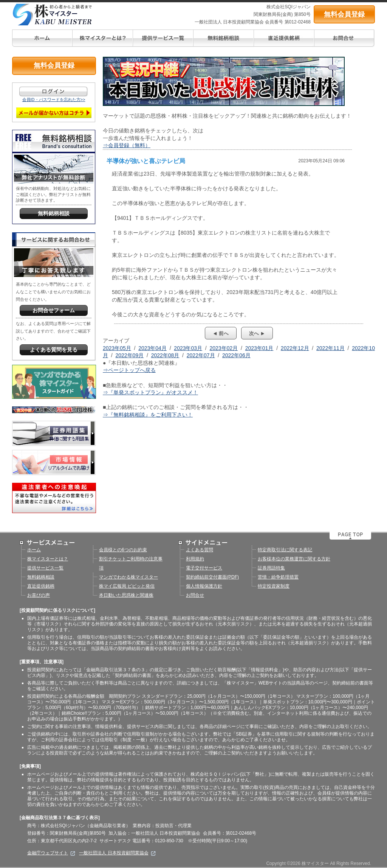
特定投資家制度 (274, 586)
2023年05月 (117, 348)
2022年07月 (201, 355)
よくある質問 (200, 550)
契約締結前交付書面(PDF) (212, 577)
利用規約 (195, 559)
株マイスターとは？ (48, 559)
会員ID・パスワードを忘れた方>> (54, 100)
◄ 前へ (221, 333)
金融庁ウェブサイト (51, 853)
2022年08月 (165, 355)
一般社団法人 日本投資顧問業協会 (117, 853)
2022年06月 (236, 355)
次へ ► (257, 333)
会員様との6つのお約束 (123, 550)
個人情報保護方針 (204, 586)
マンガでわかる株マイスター (128, 577)
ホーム (34, 550)
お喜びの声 (39, 595)
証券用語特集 (271, 568)
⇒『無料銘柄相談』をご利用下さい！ (148, 415)
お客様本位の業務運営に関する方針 (294, 559)
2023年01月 (259, 348)
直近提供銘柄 (41, 586)
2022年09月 (129, 355)
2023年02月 (224, 348)
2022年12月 (295, 348)
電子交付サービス (204, 568)
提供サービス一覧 (45, 568)
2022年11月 (330, 348)
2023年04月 (152, 348)
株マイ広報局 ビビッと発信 (127, 586)
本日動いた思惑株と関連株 (126, 595)
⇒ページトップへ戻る (129, 370)
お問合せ (195, 595)
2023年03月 (188, 348)
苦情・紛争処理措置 (278, 577)
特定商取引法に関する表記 (285, 550)
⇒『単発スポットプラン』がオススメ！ (150, 392)
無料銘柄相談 (41, 577)
